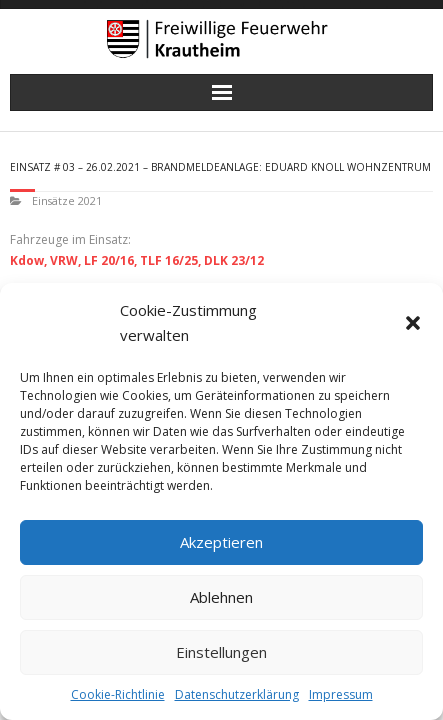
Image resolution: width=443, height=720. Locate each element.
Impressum (341, 694)
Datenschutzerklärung (237, 694)
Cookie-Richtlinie (118, 694)
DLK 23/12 (234, 260)
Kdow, (28, 260)
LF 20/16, (110, 260)
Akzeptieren (221, 542)
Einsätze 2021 (67, 200)
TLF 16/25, (170, 260)
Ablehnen (221, 597)
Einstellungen (221, 652)
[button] (413, 323)
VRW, (65, 260)
